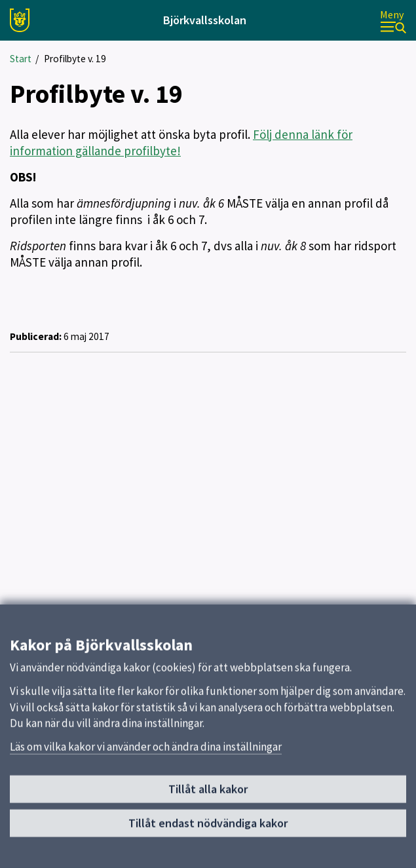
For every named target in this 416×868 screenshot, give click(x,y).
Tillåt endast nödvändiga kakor (208, 828)
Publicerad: (36, 336)
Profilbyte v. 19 (75, 59)
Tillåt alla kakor (208, 794)
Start (21, 59)
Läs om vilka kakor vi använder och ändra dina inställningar (146, 751)
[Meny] (393, 21)
